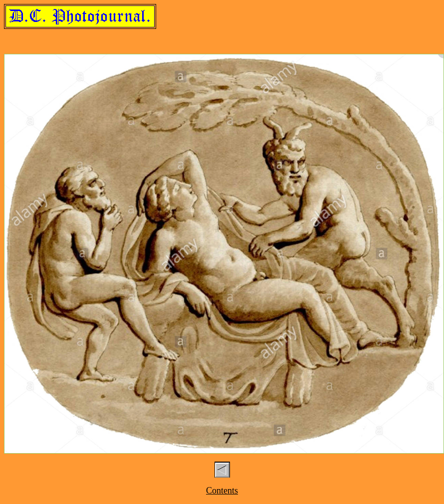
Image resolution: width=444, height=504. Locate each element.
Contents (222, 491)
